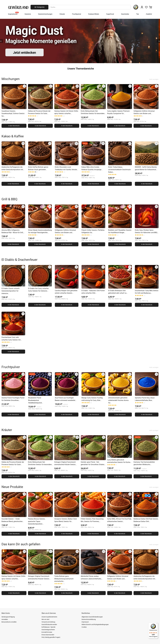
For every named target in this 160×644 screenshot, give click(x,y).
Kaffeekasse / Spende (48, 627)
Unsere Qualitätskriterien (49, 617)
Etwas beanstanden (48, 635)
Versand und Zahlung (48, 622)
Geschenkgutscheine (48, 630)
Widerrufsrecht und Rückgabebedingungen (95, 624)
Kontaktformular (47, 632)
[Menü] (157, 624)
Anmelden (5, 619)
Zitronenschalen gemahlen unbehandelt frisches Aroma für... (118, 400)
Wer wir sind (45, 619)
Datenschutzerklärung (89, 619)
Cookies (84, 627)
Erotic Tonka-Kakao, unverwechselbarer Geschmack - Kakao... (120, 170)
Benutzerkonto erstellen (9, 622)
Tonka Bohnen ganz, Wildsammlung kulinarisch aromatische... (64, 579)
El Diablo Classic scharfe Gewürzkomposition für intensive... (10, 291)
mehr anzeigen (154, 79)
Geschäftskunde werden (49, 624)
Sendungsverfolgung (8, 617)
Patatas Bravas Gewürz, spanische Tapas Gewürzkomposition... (37, 521)
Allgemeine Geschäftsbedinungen (92, 617)
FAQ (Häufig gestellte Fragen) (51, 637)
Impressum (85, 622)
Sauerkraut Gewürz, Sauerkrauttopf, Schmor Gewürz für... (13, 114)
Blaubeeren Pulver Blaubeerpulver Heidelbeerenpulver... (36, 400)
